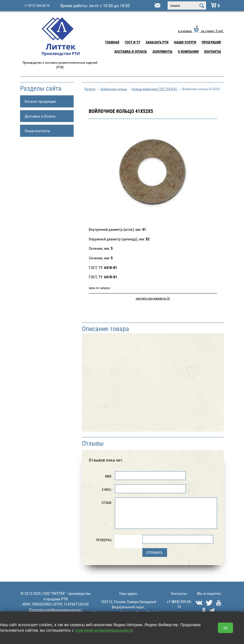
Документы (162, 51)
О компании (188, 51)
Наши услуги (185, 42)
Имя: (109, 476)
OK (225, 628)
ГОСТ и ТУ (132, 42)
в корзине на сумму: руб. (201, 31)
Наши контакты (38, 131)
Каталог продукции (40, 101)
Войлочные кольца (114, 89)
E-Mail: (107, 489)
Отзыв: (107, 503)
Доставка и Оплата (131, 51)
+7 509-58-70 (37, 5)
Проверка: (104, 540)
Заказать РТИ (157, 42)
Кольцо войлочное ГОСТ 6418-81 (155, 89)
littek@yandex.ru (151, 6)
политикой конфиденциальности (104, 630)
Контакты (213, 51)
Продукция (211, 42)
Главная (112, 42)
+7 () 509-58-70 (179, 604)
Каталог (90, 89)
